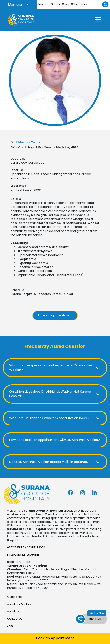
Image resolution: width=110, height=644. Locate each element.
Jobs (10, 626)
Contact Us (15, 619)
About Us (13, 611)
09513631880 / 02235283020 (26, 547)
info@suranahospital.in (23, 555)
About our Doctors (19, 604)
